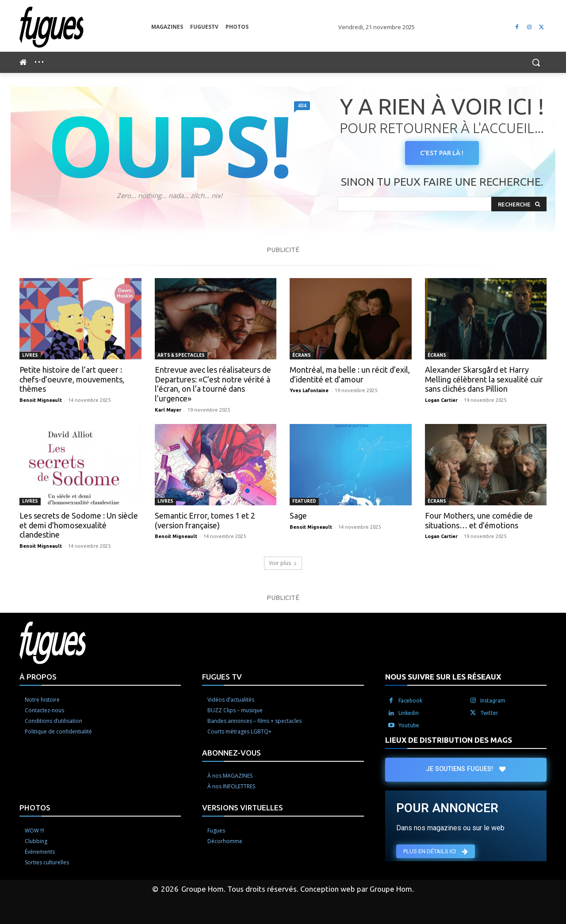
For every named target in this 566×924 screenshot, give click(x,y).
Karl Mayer (168, 410)
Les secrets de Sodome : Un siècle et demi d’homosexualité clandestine (79, 525)
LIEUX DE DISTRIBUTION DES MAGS (449, 740)
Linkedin (409, 713)
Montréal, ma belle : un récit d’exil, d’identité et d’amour (350, 374)
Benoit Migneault (41, 400)
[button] (536, 62)
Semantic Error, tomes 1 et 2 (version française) (205, 520)
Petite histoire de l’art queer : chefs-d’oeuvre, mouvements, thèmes (72, 379)
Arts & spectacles (181, 355)
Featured (304, 501)
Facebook (410, 701)
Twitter (489, 713)
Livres (30, 355)
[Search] (519, 204)
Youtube (409, 725)
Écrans (302, 355)
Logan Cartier (441, 400)
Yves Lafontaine (309, 390)
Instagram (493, 701)
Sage (298, 515)
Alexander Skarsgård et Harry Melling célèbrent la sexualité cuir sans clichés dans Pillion (484, 379)
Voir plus (283, 563)
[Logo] (85, 27)
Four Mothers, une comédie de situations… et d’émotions (479, 520)
